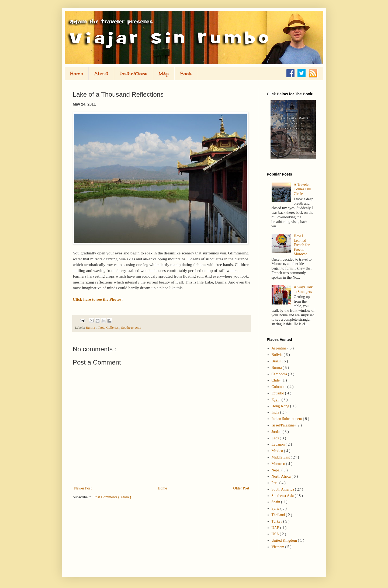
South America (283, 489)
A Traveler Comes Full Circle (302, 189)
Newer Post (83, 488)
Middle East (281, 457)
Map (164, 73)
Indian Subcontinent (287, 419)
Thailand (279, 515)
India (276, 412)
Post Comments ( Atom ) (112, 497)
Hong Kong (281, 406)
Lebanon (279, 444)
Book (186, 73)
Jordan (277, 432)
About (101, 73)
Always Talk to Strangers (303, 289)
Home (77, 73)
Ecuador (278, 393)
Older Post (241, 488)
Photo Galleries (108, 328)
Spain (276, 502)
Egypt (277, 400)
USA (276, 534)
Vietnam (278, 547)
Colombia (280, 387)
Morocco (279, 464)
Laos (276, 438)
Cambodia (280, 374)
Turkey (277, 521)
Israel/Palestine (284, 425)
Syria (276, 508)
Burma (91, 328)
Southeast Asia (131, 328)
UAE (276, 528)
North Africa (282, 476)
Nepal (277, 470)
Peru (276, 483)
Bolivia (278, 355)
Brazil (277, 361)
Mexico (278, 451)
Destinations (134, 73)
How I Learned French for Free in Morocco (302, 245)
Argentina (280, 348)
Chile (276, 380)
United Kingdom (285, 540)
